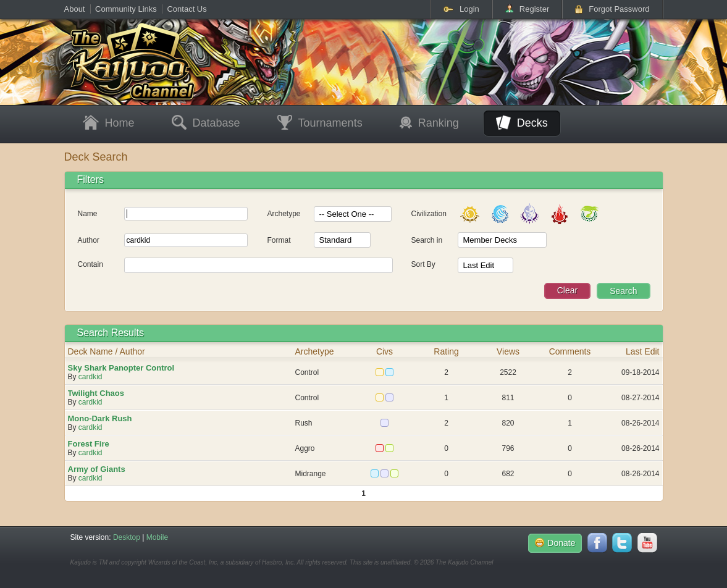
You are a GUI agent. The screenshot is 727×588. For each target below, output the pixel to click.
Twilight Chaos (96, 393)
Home (109, 123)
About (75, 9)
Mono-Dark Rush (100, 418)
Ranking (429, 123)
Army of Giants (97, 469)
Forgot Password (612, 9)
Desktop (127, 537)
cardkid (90, 377)
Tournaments (320, 123)
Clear (567, 290)
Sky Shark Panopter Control (121, 368)
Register (527, 9)
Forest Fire (89, 444)
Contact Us (187, 9)
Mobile (157, 537)
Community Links (126, 9)
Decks (522, 123)
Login (461, 9)
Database (206, 123)
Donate (555, 543)
